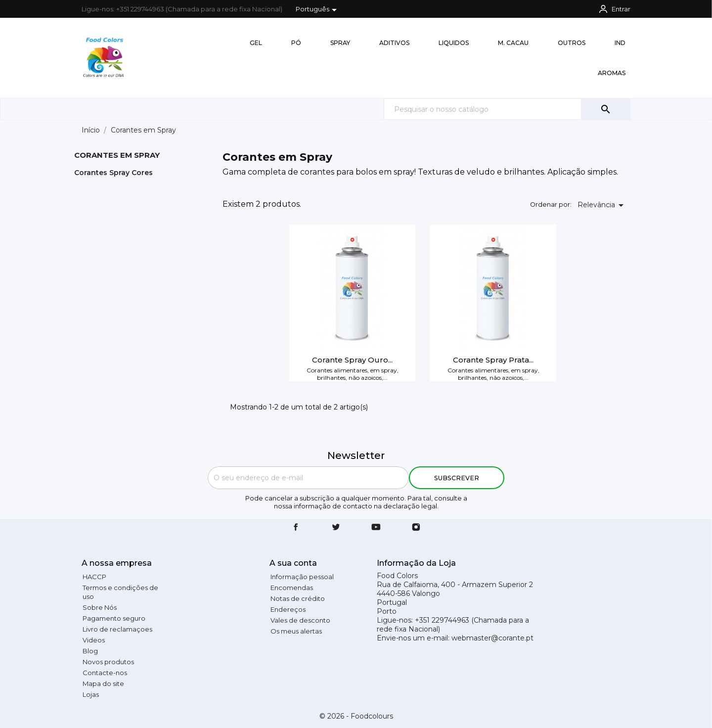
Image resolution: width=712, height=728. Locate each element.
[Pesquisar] (507, 109)
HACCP (94, 577)
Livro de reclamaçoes (117, 629)
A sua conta (293, 563)
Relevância (602, 205)
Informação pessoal (302, 577)
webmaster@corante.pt (492, 638)
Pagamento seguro (114, 618)
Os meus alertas (296, 631)
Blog (90, 651)
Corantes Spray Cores (113, 173)
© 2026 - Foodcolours (356, 716)
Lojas (91, 694)
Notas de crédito (298, 598)
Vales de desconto (300, 620)
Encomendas (292, 588)
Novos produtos (108, 662)
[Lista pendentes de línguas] (318, 10)
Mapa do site (103, 683)
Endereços (288, 609)
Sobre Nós (100, 607)
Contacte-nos (105, 673)
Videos (94, 640)
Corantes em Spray (117, 155)
